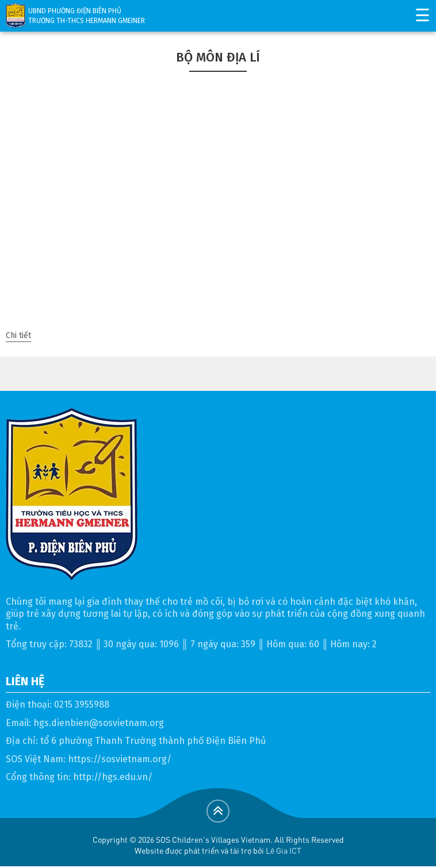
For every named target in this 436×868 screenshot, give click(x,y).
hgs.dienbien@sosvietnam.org (99, 723)
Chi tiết (18, 335)
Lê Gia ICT (284, 850)
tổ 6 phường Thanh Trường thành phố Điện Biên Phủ (153, 741)
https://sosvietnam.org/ (120, 759)
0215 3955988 (82, 704)
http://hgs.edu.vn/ (113, 777)
